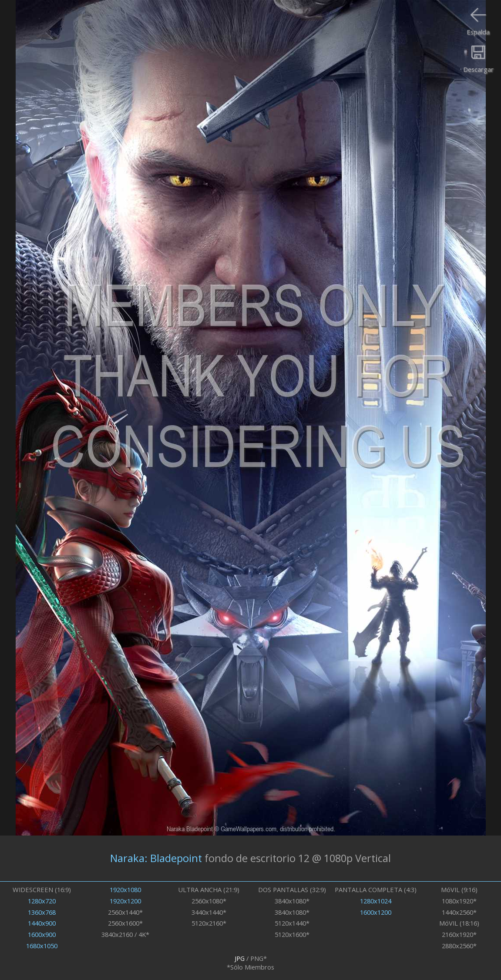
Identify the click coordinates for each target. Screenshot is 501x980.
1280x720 (42, 901)
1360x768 (42, 912)
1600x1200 (376, 912)
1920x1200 (125, 901)
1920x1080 (125, 889)
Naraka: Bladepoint (156, 858)
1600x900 (42, 934)
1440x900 (42, 923)
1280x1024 (376, 901)
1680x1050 (42, 946)
